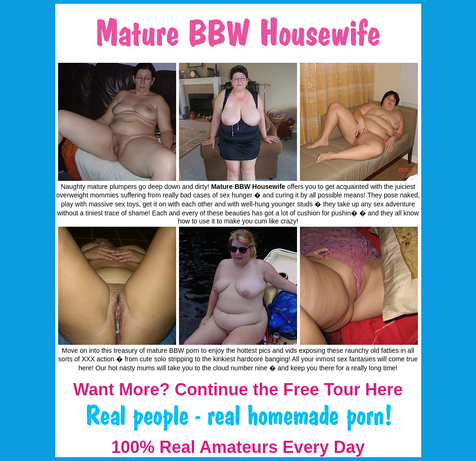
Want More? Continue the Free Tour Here (238, 389)
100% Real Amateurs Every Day (238, 447)
